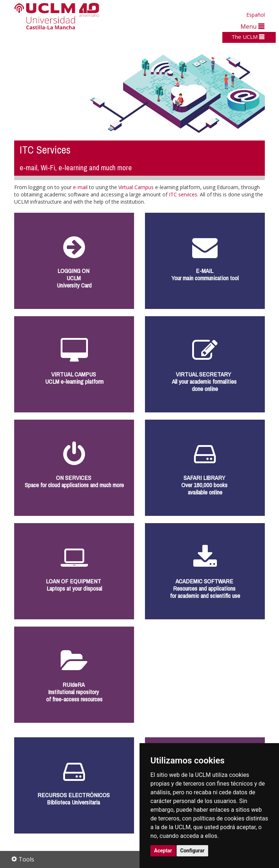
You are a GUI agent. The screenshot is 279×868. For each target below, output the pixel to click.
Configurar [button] (192, 851)
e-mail (80, 187)
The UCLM (248, 37)
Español (256, 15)
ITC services (183, 194)
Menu (252, 26)
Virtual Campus (136, 187)
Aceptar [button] (163, 851)
